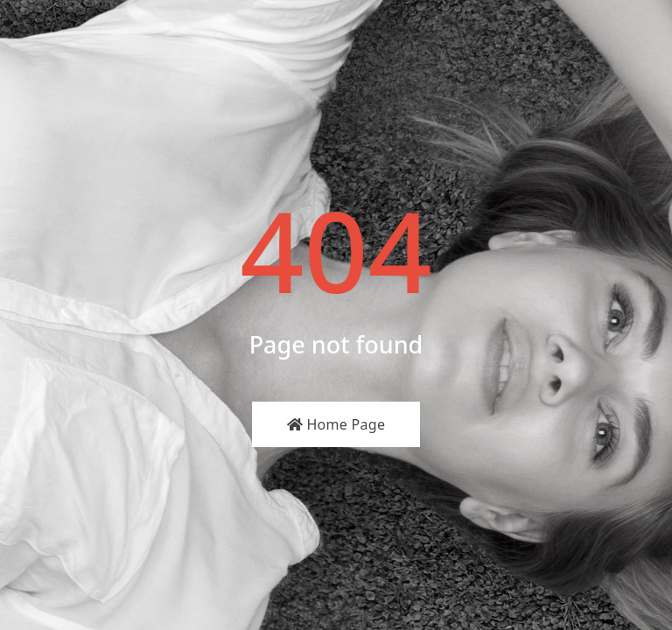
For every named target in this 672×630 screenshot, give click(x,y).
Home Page (336, 424)
